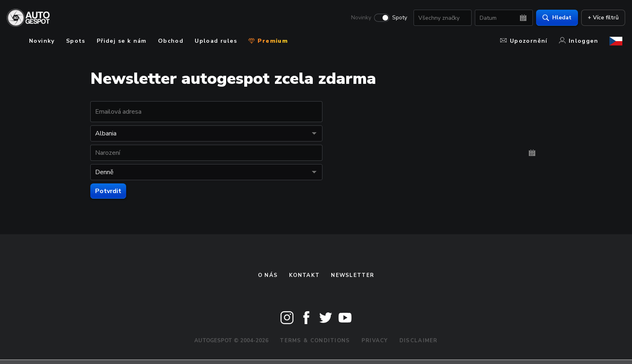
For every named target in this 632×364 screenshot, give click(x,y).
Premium (268, 41)
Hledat (554, 18)
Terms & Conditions (315, 341)
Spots (76, 41)
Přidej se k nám (122, 41)
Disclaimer (419, 341)
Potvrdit (108, 191)
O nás (268, 275)
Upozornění (524, 41)
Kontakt (304, 275)
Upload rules (216, 41)
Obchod (171, 41)
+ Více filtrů (600, 18)
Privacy (375, 341)
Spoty (397, 19)
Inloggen (579, 41)
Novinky (358, 19)
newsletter (352, 275)
